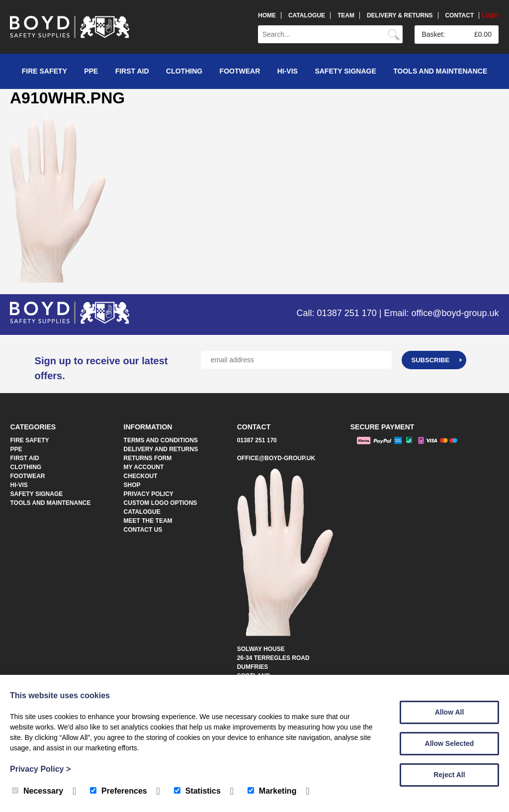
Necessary (38, 791)
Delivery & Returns (400, 15)
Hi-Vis (288, 71)
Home (267, 15)
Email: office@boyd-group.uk (441, 313)
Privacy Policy (149, 494)
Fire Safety (44, 71)
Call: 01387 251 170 (337, 313)
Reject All (449, 775)
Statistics (197, 791)
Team (346, 15)
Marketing (272, 791)
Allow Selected (450, 743)
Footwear (240, 71)
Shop (132, 485)
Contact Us (143, 530)
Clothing (184, 71)
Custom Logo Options (161, 503)
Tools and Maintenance (440, 71)
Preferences (119, 791)
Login (490, 15)
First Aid (132, 71)
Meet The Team (148, 521)
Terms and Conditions (161, 440)
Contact (459, 15)
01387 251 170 (257, 440)
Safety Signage (345, 71)
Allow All (450, 712)
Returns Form (148, 458)
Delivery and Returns (161, 449)
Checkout (141, 476)
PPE (91, 71)
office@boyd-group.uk (276, 458)
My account (144, 467)
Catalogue (307, 15)
